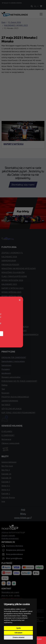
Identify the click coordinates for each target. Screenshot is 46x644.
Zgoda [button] (18, 628)
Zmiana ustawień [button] (18, 637)
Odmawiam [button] (18, 633)
